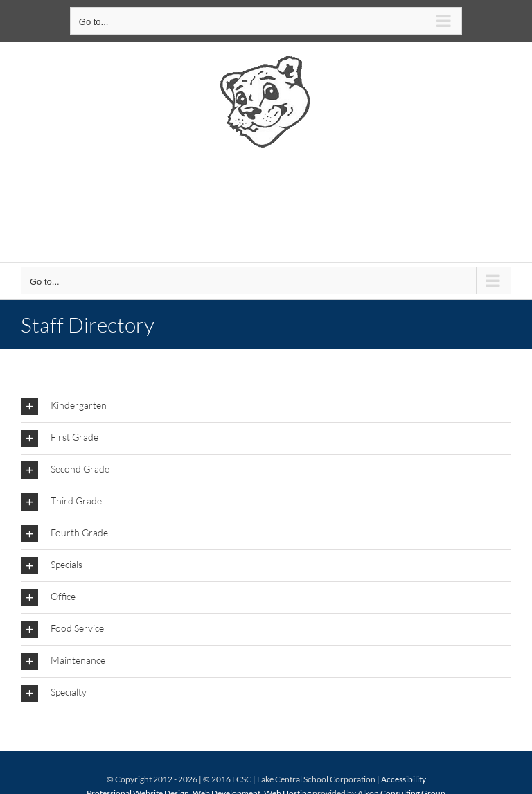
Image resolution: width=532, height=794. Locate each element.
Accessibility (404, 779)
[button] (266, 406)
